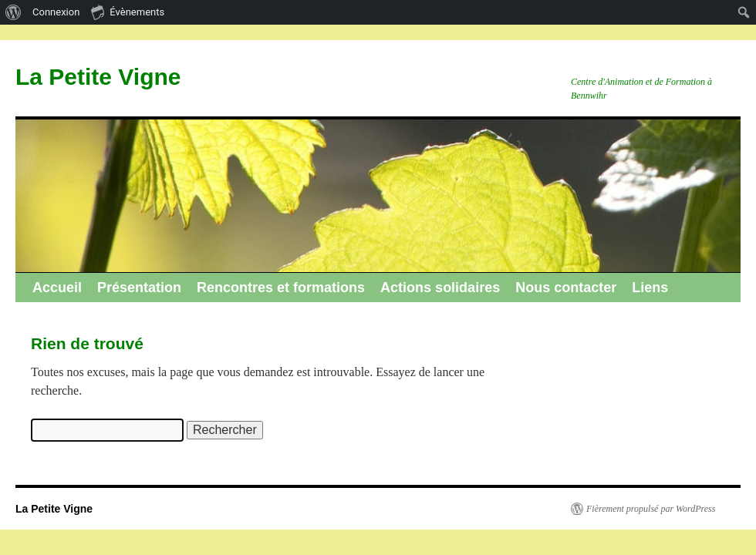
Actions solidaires (440, 288)
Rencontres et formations (281, 288)
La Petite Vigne (98, 77)
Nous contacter (566, 288)
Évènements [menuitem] (128, 12)
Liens (650, 288)
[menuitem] (13, 12)
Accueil (57, 288)
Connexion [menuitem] (56, 12)
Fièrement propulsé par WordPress (651, 509)
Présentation (139, 288)
